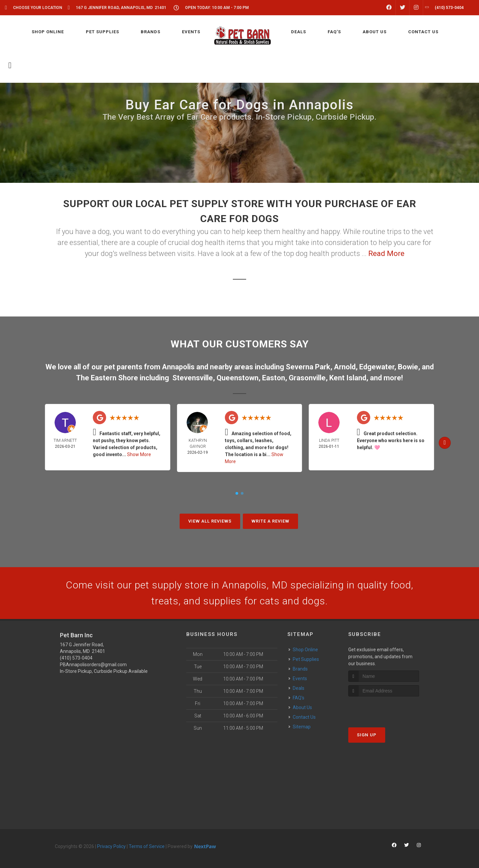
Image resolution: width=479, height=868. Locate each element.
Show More (139, 454)
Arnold (345, 367)
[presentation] (384, 709)
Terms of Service (147, 846)
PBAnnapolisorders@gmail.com (93, 665)
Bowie (408, 367)
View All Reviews (210, 521)
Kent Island (348, 378)
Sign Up (367, 735)
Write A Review (270, 521)
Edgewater (377, 367)
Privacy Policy (111, 846)
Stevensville (193, 378)
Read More (386, 253)
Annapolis (178, 367)
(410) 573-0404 (76, 658)
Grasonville (307, 378)
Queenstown (238, 378)
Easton (274, 378)
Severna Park (308, 367)
